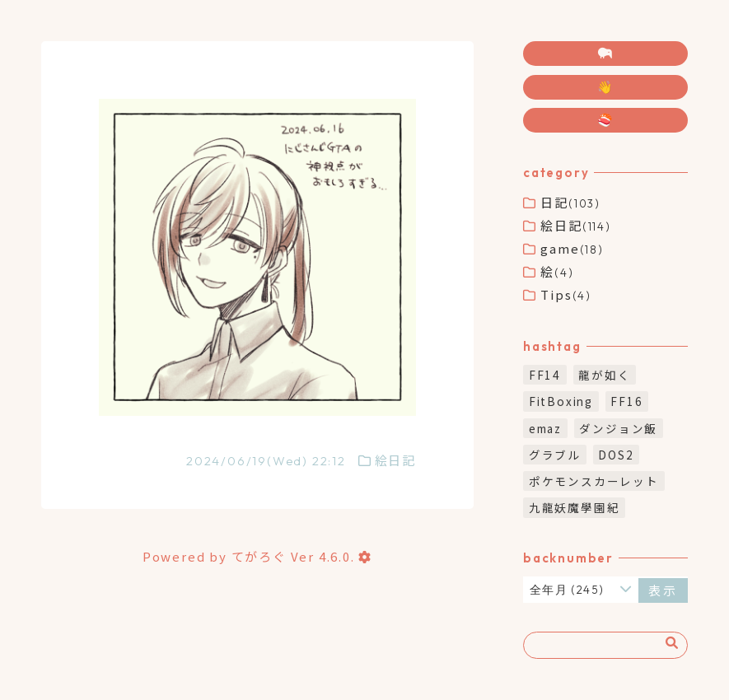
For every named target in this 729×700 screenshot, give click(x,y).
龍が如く (604, 375)
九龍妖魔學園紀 (575, 507)
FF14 (545, 375)
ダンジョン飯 (618, 428)
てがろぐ (259, 556)
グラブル (555, 455)
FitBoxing (561, 401)
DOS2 (616, 455)
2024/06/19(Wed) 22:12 (266, 461)
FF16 (626, 401)
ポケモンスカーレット (594, 481)
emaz (545, 428)
